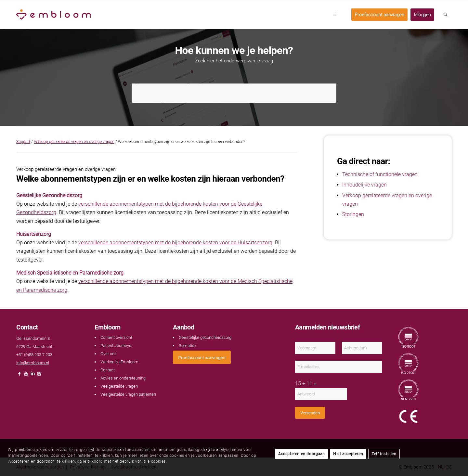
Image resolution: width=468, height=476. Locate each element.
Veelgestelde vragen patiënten (128, 394)
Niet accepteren (348, 454)
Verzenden (310, 413)
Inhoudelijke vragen (364, 185)
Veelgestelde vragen (119, 386)
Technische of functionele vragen (380, 174)
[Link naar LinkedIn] (32, 375)
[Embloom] (54, 15)
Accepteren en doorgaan (301, 454)
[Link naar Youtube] (26, 375)
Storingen (353, 214)
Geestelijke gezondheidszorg (205, 337)
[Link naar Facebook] (19, 375)
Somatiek (188, 346)
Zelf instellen (384, 454)
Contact (108, 370)
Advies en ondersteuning (123, 378)
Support (23, 142)
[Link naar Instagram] (39, 375)
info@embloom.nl (33, 363)
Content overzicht (116, 337)
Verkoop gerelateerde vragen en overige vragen (74, 142)
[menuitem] (337, 15)
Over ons (109, 354)
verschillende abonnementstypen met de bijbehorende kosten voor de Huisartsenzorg (175, 243)
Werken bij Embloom (119, 362)
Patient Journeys (116, 346)
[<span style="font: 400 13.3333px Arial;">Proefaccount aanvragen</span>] (202, 357)
